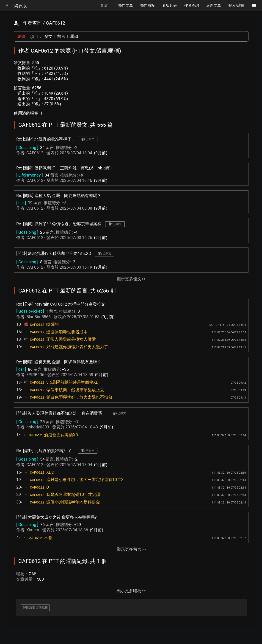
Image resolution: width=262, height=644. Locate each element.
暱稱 (74, 36)
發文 (48, 36)
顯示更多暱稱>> (131, 591)
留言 (61, 36)
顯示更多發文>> (131, 279)
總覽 (21, 36)
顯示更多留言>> (131, 549)
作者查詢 (32, 23)
